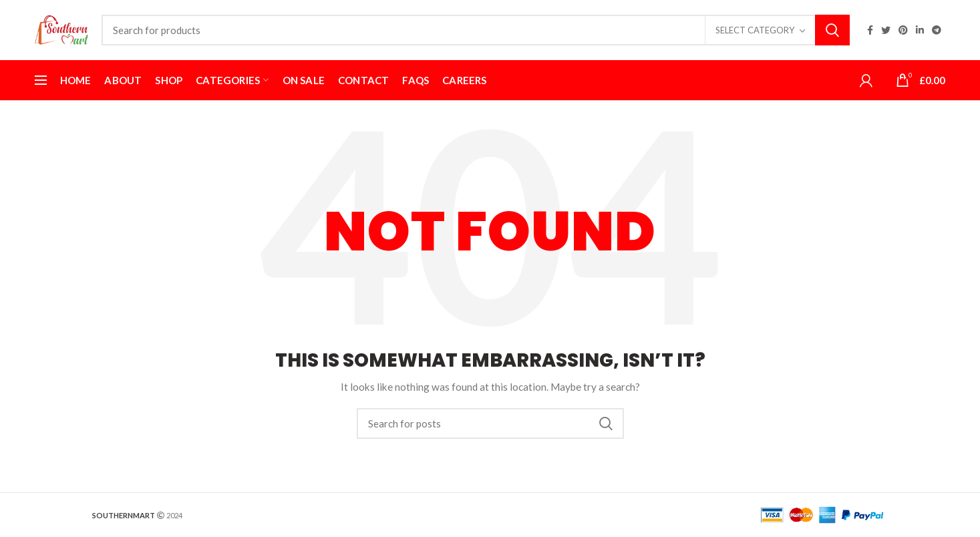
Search (832, 30)
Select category (755, 30)
